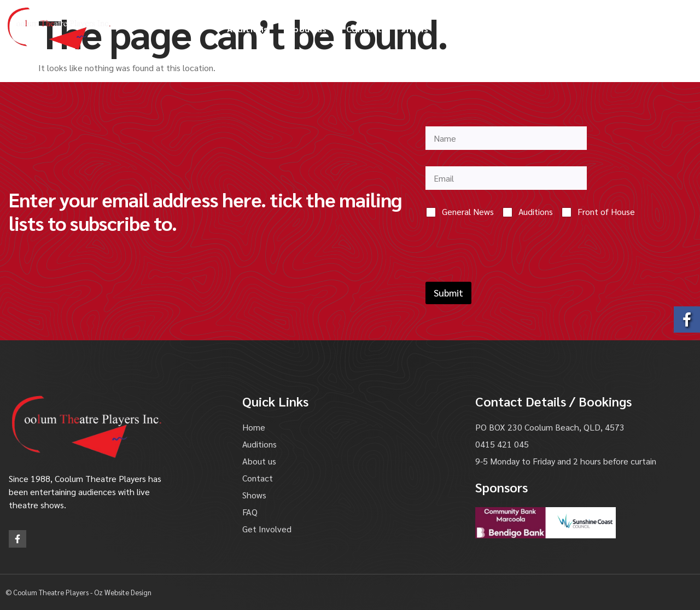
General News (468, 212)
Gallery (499, 29)
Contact (364, 29)
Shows (415, 29)
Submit (448, 293)
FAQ (456, 29)
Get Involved (562, 29)
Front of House (606, 212)
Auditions (248, 29)
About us (307, 29)
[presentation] (509, 275)
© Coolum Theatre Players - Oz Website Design (78, 592)
